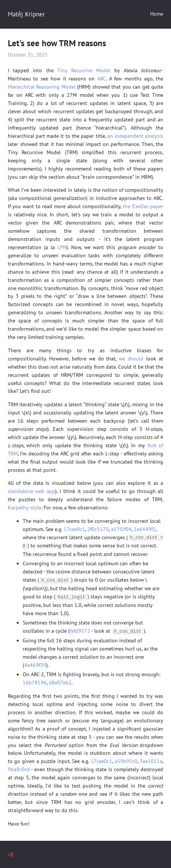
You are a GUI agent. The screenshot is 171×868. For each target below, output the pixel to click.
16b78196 (35, 681)
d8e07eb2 (60, 681)
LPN (62, 247)
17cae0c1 (74, 529)
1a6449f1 (145, 529)
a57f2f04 (121, 529)
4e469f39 (35, 664)
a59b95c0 (126, 760)
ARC (102, 79)
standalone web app (32, 491)
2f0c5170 (98, 529)
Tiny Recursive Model (84, 70)
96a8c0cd (19, 768)
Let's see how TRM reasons (57, 43)
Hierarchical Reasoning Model (42, 87)
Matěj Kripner (26, 14)
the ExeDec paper (143, 206)
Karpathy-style (25, 508)
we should (131, 359)
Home (157, 14)
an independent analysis (135, 136)
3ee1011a (151, 760)
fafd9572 (80, 630)
